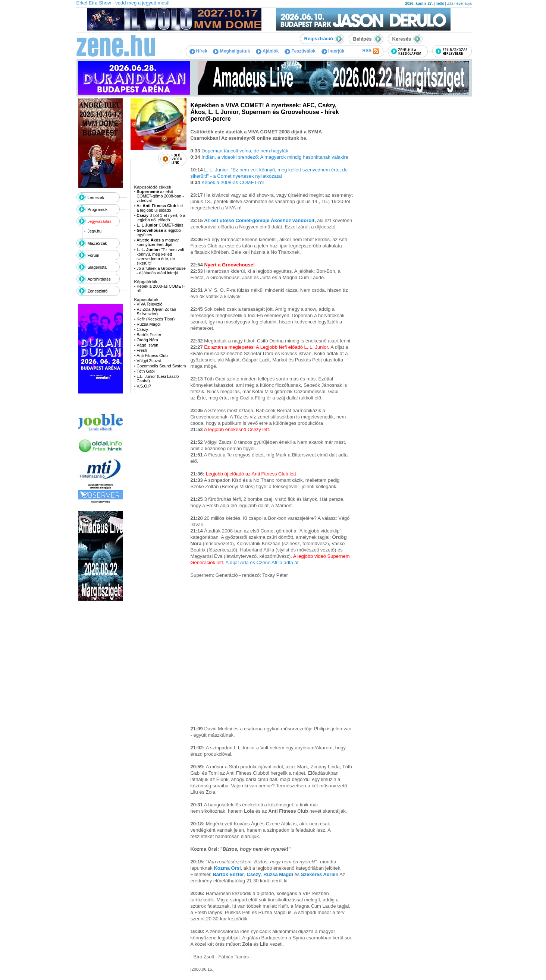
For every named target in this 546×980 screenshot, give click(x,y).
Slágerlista (97, 267)
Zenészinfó (98, 291)
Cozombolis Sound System (161, 366)
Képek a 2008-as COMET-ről (233, 182)
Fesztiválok (300, 51)
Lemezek (96, 197)
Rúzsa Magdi (148, 324)
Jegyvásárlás (100, 221)
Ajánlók (267, 51)
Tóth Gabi (145, 371)
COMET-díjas (160, 225)
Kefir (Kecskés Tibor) (156, 319)
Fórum (94, 255)
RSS (370, 51)
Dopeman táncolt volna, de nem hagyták (245, 151)
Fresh (142, 350)
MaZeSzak (98, 243)
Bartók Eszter (149, 335)
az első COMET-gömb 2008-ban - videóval (160, 196)
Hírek (198, 51)
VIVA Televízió (149, 304)
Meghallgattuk (231, 51)
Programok (98, 209)
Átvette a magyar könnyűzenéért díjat (158, 242)
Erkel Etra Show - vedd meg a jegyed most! (123, 3)
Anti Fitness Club (152, 355)
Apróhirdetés (99, 279)
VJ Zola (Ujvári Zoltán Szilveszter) (156, 312)
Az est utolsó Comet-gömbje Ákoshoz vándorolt (259, 220)
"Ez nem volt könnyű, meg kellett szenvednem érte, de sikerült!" (160, 256)
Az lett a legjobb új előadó (160, 208)
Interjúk (333, 51)
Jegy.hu (94, 231)
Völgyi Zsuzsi (149, 361)
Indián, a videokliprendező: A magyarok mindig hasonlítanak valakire (275, 157)
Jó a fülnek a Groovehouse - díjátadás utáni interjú (161, 271)
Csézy (142, 329)
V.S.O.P (144, 386)
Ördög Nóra (147, 340)
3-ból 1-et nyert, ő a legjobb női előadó (161, 218)
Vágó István (147, 345)
